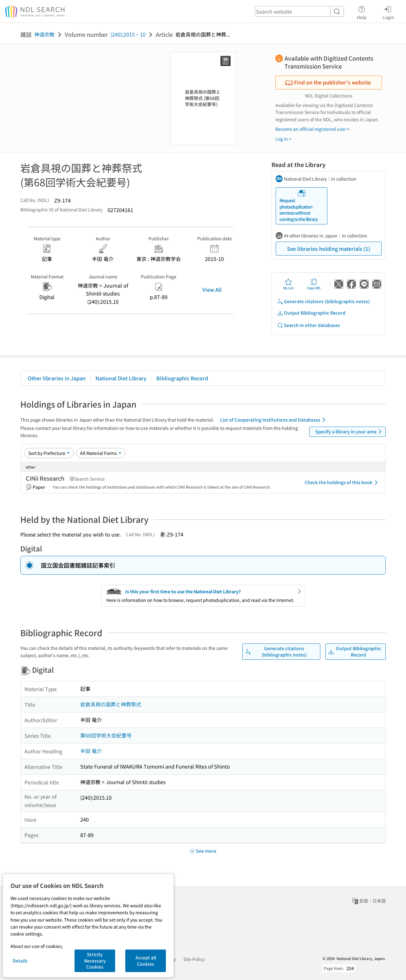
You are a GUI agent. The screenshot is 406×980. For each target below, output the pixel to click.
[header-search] (299, 11)
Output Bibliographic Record (311, 313)
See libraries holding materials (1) (329, 249)
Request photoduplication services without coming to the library (299, 206)
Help (362, 12)
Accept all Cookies (146, 961)
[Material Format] (101, 453)
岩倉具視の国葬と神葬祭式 (111, 704)
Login (388, 12)
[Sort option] (49, 453)
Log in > (283, 139)
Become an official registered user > (312, 129)
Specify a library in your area (350, 432)
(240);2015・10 (128, 34)
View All (212, 290)
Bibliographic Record (182, 378)
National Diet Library (121, 378)
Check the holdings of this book (342, 483)
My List (288, 284)
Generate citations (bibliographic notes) (323, 301)
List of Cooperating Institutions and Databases (274, 420)
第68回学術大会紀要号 (106, 735)
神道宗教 (44, 34)
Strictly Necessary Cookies (95, 960)
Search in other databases (308, 325)
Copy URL (314, 284)
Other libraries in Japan (57, 378)
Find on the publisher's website (328, 82)
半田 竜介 (91, 751)
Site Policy (194, 959)
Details (20, 961)
